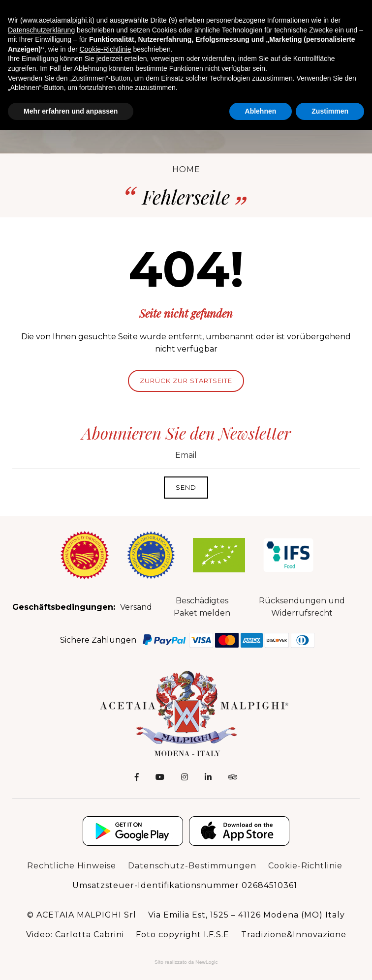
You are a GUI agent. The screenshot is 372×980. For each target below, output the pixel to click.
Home (186, 169)
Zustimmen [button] (330, 111)
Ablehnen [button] (261, 111)
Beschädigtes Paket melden (202, 607)
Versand (136, 607)
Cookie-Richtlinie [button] (105, 49)
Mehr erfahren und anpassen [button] (71, 111)
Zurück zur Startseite (186, 381)
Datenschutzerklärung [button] (41, 30)
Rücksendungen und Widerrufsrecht (302, 607)
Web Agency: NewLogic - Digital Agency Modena (186, 962)
